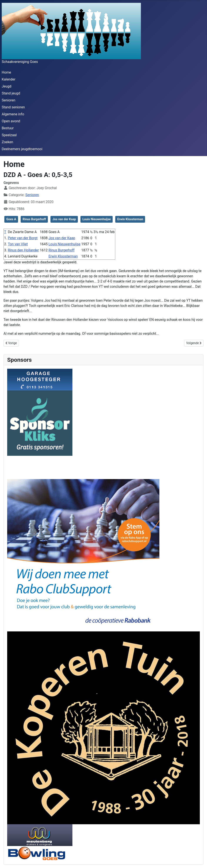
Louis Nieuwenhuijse (97, 219)
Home (6, 72)
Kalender (9, 79)
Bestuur (8, 128)
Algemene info (13, 114)
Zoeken (7, 142)
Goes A (11, 219)
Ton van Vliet (18, 244)
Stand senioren (13, 107)
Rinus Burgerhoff (34, 219)
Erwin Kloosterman (130, 219)
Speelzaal (9, 135)
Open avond (11, 121)
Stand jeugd (11, 93)
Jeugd (7, 86)
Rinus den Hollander (23, 250)
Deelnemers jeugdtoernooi (22, 149)
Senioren (8, 100)
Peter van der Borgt (23, 238)
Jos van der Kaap (64, 219)
